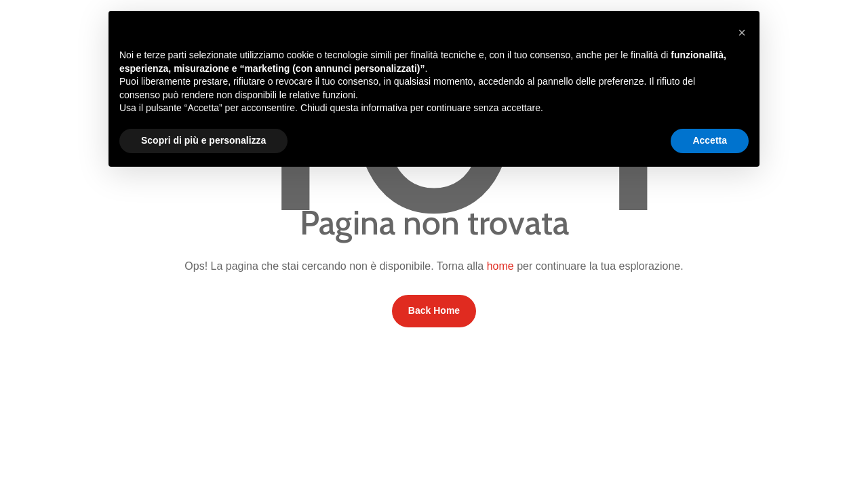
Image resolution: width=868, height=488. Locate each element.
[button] (742, 33)
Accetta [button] (710, 140)
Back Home (434, 310)
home (500, 266)
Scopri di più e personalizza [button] (203, 140)
